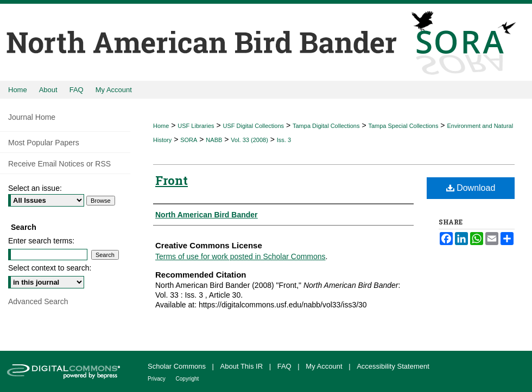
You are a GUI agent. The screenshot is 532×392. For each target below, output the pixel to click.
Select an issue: (35, 188)
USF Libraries (196, 126)
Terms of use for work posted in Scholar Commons (240, 256)
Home (161, 126)
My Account (325, 366)
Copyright (188, 379)
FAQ (286, 366)
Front (172, 180)
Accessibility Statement (393, 366)
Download (471, 188)
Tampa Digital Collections (326, 126)
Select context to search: (50, 268)
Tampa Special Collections (403, 126)
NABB (214, 140)
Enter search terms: (41, 241)
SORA (189, 140)
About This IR (243, 366)
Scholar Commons (178, 366)
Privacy (157, 379)
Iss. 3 (284, 140)
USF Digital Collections (254, 126)
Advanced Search (38, 301)
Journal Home (32, 117)
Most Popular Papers (44, 143)
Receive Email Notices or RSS (59, 164)
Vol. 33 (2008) (249, 140)
